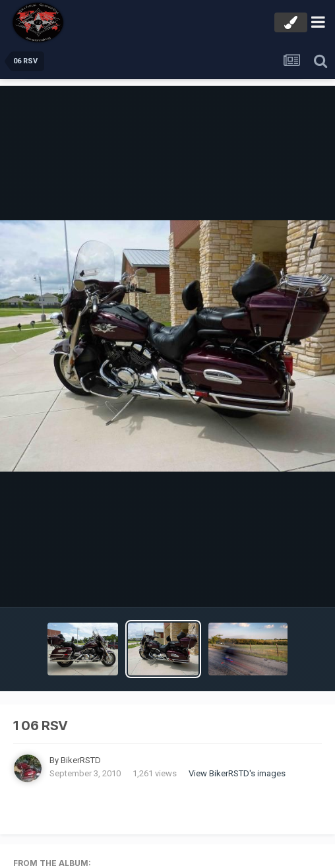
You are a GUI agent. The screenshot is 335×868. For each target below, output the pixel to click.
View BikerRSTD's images (237, 773)
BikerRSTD (81, 760)
